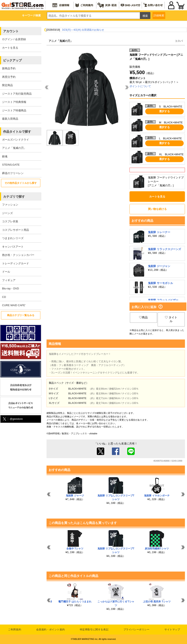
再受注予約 (9, 77)
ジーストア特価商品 (14, 110)
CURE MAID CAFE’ (14, 305)
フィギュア (9, 280)
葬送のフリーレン (13, 173)
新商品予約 (9, 68)
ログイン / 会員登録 (14, 39)
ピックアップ (12, 60)
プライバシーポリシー (137, 630)
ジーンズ (7, 213)
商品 (143, 317)
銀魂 (5, 156)
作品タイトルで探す (17, 132)
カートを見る (10, 48)
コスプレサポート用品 (16, 230)
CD (4, 297)
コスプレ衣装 (10, 221)
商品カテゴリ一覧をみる (21, 315)
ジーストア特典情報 (14, 102)
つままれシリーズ (13, 238)
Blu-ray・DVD (11, 288)
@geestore (12, 419)
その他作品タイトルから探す (21, 183)
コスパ (179, 41)
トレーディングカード (16, 263)
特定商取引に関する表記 (94, 630)
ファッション (10, 205)
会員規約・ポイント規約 (51, 630)
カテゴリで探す (14, 197)
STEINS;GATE (11, 165)
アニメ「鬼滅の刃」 (14, 148)
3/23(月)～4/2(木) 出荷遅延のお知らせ (83, 30)
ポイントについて (140, 86)
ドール (6, 272)
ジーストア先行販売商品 (17, 94)
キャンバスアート (13, 247)
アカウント (11, 31)
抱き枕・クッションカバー (18, 255)
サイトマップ (172, 630)
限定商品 (7, 85)
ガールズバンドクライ (16, 140)
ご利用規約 (15, 630)
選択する (164, 111)
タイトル (171, 319)
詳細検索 (159, 15)
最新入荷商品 (10, 119)
